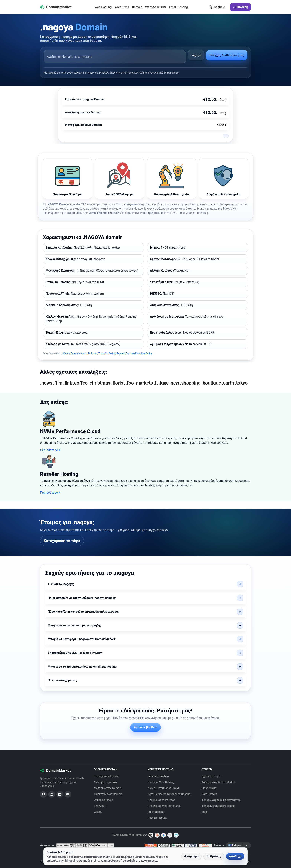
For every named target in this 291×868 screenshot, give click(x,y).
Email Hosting (179, 7)
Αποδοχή (235, 856)
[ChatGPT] (151, 835)
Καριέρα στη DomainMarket (218, 782)
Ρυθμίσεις (214, 856)
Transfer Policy (107, 354)
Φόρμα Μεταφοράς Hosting (218, 806)
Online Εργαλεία (104, 800)
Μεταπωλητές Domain (108, 788)
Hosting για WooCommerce (164, 806)
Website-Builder (156, 7)
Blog (204, 812)
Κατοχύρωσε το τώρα (62, 541)
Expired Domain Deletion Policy (134, 354)
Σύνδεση (241, 7)
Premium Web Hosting (161, 782)
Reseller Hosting (157, 818)
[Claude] (157, 835)
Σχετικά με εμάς (211, 776)
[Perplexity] (176, 835)
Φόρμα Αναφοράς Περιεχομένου (221, 800)
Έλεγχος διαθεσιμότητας (227, 55)
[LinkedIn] (60, 794)
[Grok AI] (170, 835)
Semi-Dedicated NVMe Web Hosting (169, 794)
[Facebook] (43, 794)
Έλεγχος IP (101, 806)
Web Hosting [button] (103, 7)
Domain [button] (137, 7)
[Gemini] (164, 835)
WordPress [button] (122, 7)
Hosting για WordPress (161, 800)
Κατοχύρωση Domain (107, 776)
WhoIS (98, 812)
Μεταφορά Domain (105, 782)
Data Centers (209, 794)
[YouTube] (68, 794)
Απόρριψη (191, 856)
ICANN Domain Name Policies (80, 354)
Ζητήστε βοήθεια (145, 727)
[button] (145, 584)
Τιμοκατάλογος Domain (108, 794)
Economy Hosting (158, 776)
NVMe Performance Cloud (163, 788)
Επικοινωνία (209, 788)
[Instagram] (52, 794)
